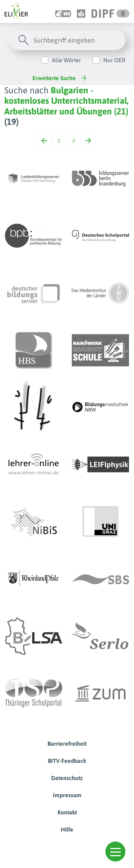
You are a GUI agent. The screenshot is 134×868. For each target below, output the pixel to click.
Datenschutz (67, 778)
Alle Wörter (66, 60)
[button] (115, 852)
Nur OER (114, 60)
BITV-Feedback (67, 761)
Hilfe (67, 829)
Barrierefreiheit (67, 744)
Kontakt (67, 812)
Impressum (67, 795)
